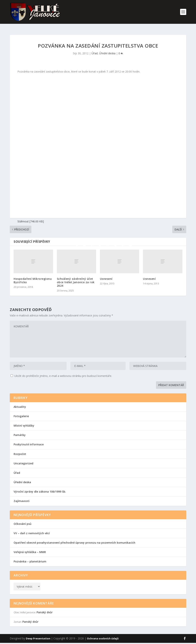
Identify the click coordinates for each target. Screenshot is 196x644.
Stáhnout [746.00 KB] (31, 218)
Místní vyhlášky (24, 422)
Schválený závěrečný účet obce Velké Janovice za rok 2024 (76, 279)
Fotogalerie (21, 413)
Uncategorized (23, 460)
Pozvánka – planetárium (30, 558)
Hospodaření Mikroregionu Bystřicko (33, 277)
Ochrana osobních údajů (103, 635)
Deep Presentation (38, 635)
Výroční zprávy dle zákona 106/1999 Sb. (40, 488)
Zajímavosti (22, 497)
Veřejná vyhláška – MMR (30, 549)
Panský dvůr (45, 609)
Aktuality (20, 403)
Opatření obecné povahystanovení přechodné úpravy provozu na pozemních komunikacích (74, 539)
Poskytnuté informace (29, 441)
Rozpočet (20, 450)
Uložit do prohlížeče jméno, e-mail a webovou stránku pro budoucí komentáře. (63, 372)
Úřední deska (107, 50)
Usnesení (106, 275)
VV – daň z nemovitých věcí (32, 530)
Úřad (95, 50)
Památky (20, 431)
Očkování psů (22, 520)
